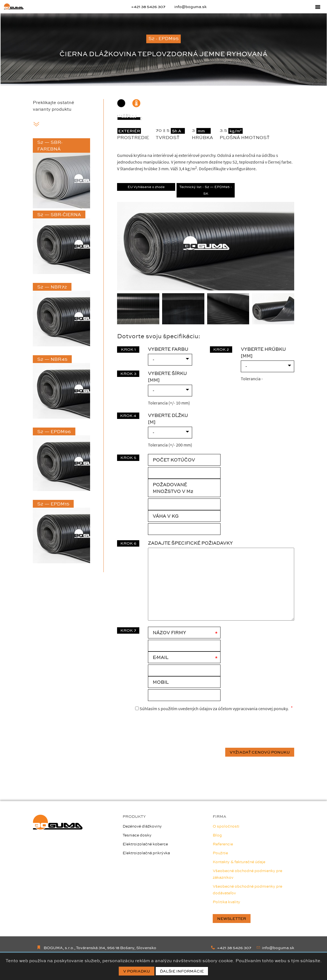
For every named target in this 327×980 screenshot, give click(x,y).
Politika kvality (226, 902)
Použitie (220, 853)
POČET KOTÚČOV (174, 460)
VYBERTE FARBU (168, 349)
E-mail (160, 657)
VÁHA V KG (166, 516)
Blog (217, 835)
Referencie (223, 844)
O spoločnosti (226, 826)
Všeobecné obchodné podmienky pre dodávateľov (247, 890)
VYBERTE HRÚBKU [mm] (263, 352)
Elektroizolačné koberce (145, 844)
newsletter (232, 919)
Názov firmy (169, 633)
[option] (163, 50)
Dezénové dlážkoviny (142, 826)
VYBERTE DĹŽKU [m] (168, 419)
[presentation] (252, 730)
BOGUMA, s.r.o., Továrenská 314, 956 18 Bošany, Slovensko (96, 948)
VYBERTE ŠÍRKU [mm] (167, 377)
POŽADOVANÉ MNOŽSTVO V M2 (173, 488)
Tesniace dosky (137, 835)
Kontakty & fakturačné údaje (239, 862)
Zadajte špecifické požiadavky (190, 543)
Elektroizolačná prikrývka (146, 853)
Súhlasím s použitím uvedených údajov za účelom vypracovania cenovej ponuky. (212, 708)
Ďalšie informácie (182, 971)
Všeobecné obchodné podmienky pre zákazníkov (247, 874)
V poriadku (137, 971)
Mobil (161, 682)
